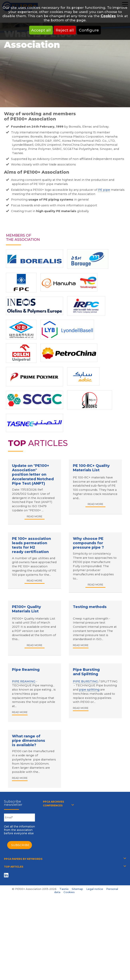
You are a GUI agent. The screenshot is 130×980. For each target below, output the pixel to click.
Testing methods (90, 607)
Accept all (41, 30)
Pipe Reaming (26, 670)
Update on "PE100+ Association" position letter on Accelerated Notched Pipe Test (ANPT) (33, 474)
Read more (35, 516)
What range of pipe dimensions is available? (29, 740)
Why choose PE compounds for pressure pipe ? (88, 543)
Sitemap (77, 889)
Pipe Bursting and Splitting (86, 672)
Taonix (64, 889)
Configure (89, 30)
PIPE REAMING (24, 681)
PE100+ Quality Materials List (26, 609)
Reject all (65, 30)
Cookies (108, 16)
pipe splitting (89, 690)
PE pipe (104, 190)
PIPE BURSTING (85, 681)
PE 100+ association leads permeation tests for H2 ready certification (31, 545)
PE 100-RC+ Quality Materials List (91, 468)
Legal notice (95, 889)
